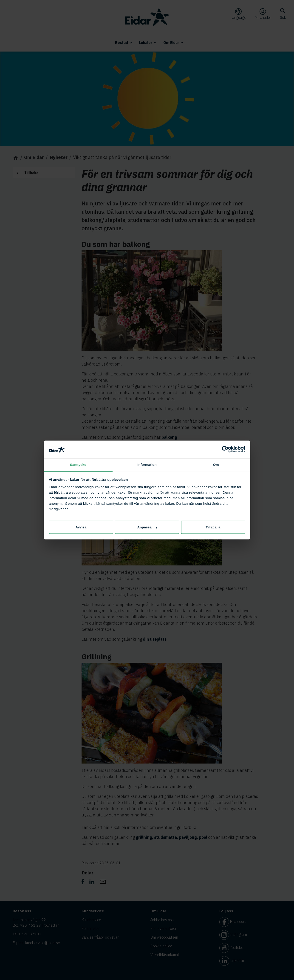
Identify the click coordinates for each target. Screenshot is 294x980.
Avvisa (81, 527)
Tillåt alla (213, 527)
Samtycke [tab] (78, 465)
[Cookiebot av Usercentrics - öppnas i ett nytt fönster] (225, 450)
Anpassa (147, 527)
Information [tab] (147, 465)
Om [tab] (216, 465)
